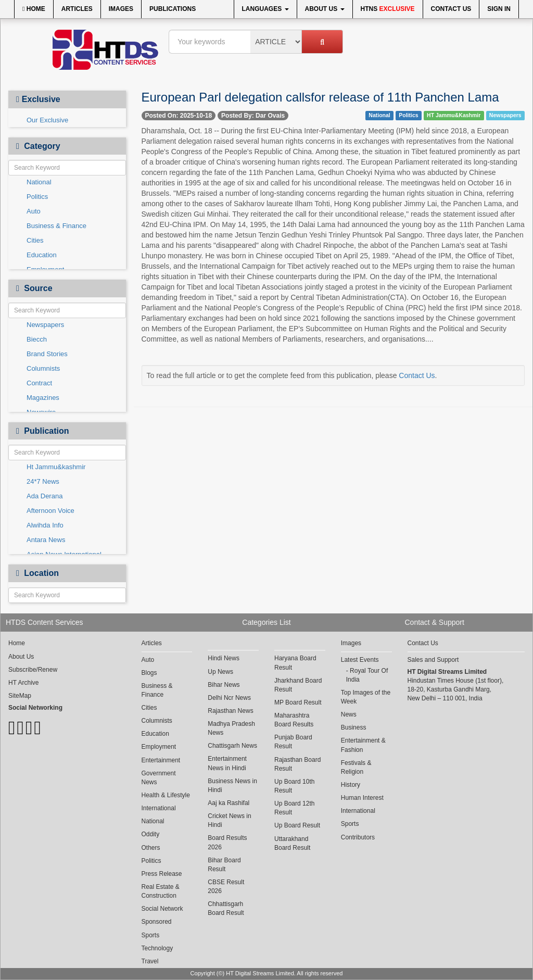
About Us (325, 9)
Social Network (162, 909)
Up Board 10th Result (294, 786)
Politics (37, 197)
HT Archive (23, 683)
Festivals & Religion (356, 767)
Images (121, 9)
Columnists (43, 368)
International (159, 808)
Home (34, 9)
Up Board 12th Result (294, 808)
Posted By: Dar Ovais (253, 116)
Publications (173, 9)
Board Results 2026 (227, 842)
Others (151, 848)
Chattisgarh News (232, 746)
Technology (157, 948)
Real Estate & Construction (161, 891)
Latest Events (360, 660)
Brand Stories (47, 354)
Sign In (499, 9)
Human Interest (362, 798)
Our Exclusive (47, 120)
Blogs (149, 673)
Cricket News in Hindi (229, 820)
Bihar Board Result (224, 865)
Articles (77, 9)
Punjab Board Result (293, 742)
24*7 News (43, 481)
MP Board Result (298, 702)
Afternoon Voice (50, 511)
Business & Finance (56, 226)
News (349, 714)
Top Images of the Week (366, 697)
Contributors (358, 837)
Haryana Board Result (295, 663)
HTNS (388, 9)
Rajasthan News (230, 711)
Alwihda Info (45, 525)
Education (42, 255)
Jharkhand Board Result (298, 685)
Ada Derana (45, 496)
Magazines (43, 398)
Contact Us (451, 9)
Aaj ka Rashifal (229, 803)
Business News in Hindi (232, 786)
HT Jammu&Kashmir (454, 115)
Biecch (37, 339)
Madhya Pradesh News (231, 728)
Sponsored (157, 922)
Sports (151, 935)
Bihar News (224, 685)
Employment (159, 747)
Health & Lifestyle (166, 795)
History (351, 785)
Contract (39, 383)
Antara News (46, 540)
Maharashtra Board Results (294, 720)
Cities (35, 240)
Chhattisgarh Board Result (226, 908)
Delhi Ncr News (229, 698)
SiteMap (20, 696)
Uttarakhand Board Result (292, 843)
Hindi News (224, 658)
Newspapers (45, 325)
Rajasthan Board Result (297, 764)
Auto (34, 211)
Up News (220, 672)
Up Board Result (297, 825)
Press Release (162, 874)
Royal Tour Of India (367, 675)
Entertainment (161, 760)
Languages (265, 9)
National (39, 182)
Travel (150, 961)
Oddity (151, 834)
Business (354, 727)
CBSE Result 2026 (226, 887)
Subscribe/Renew (33, 670)
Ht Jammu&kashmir (56, 467)
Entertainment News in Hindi (227, 763)
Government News (159, 778)
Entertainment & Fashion (363, 745)
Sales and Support (433, 660)
